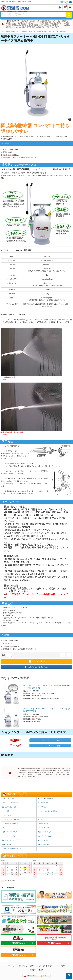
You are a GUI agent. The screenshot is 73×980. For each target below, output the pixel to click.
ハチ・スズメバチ (44, 828)
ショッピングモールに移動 (50, 740)
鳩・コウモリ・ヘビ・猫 (19, 840)
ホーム (11, 966)
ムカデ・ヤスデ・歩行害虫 (11, 819)
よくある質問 (45, 966)
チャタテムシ (7, 815)
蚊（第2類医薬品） (44, 803)
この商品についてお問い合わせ (37, 667)
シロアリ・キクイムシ (45, 836)
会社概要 (61, 966)
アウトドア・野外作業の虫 (11, 803)
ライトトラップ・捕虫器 (46, 799)
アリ (4, 828)
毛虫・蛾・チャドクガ (9, 832)
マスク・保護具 (43, 840)
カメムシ (41, 815)
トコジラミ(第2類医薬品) (10, 824)
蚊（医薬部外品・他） (9, 807)
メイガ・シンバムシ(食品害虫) (48, 811)
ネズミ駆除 (19, 811)
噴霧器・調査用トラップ (46, 844)
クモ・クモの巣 (43, 824)
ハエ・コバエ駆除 (19, 799)
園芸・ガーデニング (44, 832)
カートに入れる (37, 661)
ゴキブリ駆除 (54, 807)
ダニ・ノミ (41, 819)
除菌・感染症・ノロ (9, 844)
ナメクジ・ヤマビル (9, 836)
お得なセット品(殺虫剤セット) (12, 848)
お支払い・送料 (27, 966)
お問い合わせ (37, 970)
